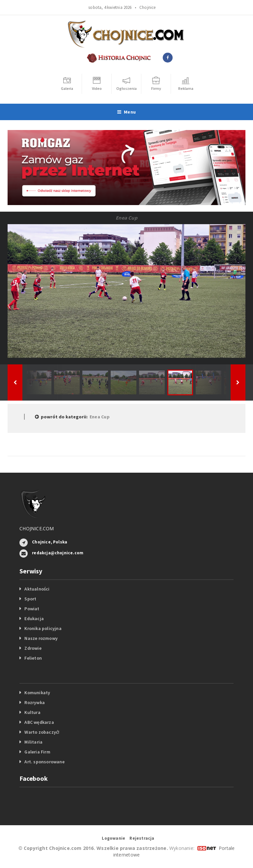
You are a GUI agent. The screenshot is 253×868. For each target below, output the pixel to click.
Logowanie (113, 838)
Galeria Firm (37, 752)
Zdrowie (33, 648)
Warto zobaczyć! (42, 732)
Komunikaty (37, 693)
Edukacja (34, 618)
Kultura (32, 712)
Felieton (33, 658)
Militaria (33, 742)
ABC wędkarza (39, 722)
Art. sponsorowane (44, 762)
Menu (126, 112)
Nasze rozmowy (41, 638)
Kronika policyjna (43, 628)
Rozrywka (35, 702)
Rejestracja (142, 838)
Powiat (32, 609)
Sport (30, 599)
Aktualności (37, 589)
